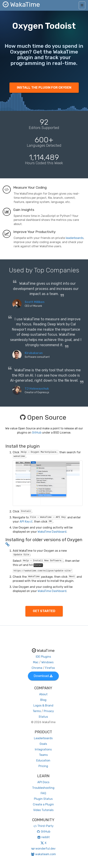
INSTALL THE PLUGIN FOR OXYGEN (44, 88)
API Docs (43, 782)
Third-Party (43, 826)
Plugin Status (43, 799)
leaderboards (75, 238)
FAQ (43, 793)
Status (43, 717)
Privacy (49, 711)
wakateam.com (43, 854)
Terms (37, 711)
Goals (43, 744)
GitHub (37, 433)
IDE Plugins (43, 657)
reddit (43, 837)
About (43, 694)
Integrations (43, 749)
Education (43, 760)
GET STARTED (44, 611)
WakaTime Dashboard (52, 532)
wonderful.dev (43, 849)
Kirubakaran (34, 353)
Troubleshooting (43, 788)
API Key (26, 522)
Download (43, 676)
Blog (43, 700)
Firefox (50, 668)
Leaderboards (43, 738)
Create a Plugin (43, 804)
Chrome (37, 668)
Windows (47, 662)
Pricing (43, 766)
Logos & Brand (43, 705)
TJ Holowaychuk (37, 389)
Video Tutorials (43, 810)
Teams (43, 755)
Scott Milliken (35, 302)
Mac (36, 662)
